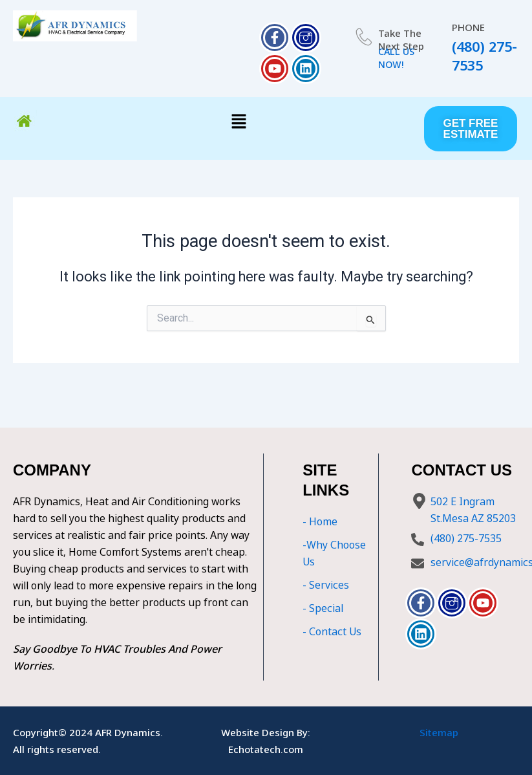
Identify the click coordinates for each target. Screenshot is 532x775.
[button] (239, 122)
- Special (323, 608)
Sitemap (439, 732)
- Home (320, 521)
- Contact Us (332, 631)
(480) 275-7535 (484, 56)
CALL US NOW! (398, 58)
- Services (326, 585)
